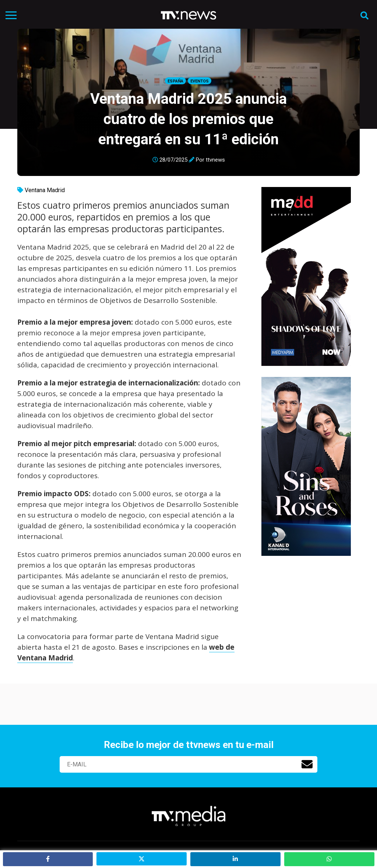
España (175, 81)
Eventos (200, 81)
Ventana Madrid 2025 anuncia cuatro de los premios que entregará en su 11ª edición (188, 119)
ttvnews (215, 160)
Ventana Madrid (45, 190)
